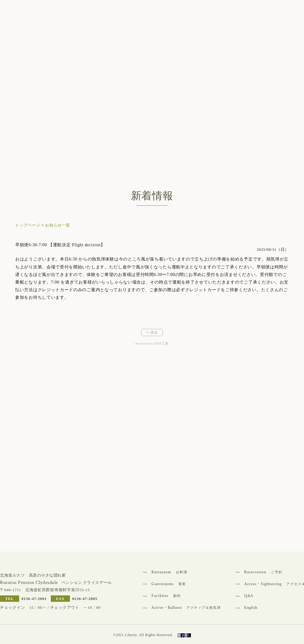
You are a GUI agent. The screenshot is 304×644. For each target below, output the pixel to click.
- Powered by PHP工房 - (152, 343)
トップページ (28, 225)
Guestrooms (169, 584)
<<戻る (152, 332)
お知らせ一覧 (57, 225)
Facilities (166, 596)
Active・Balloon (186, 608)
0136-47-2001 (34, 599)
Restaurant (169, 572)
